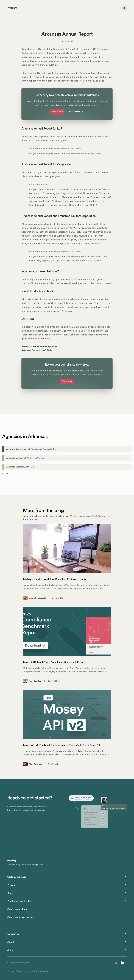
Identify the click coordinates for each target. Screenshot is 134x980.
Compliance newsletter (20, 917)
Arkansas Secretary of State (37, 350)
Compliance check (17, 909)
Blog (10, 893)
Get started (57, 112)
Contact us (13, 934)
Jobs (10, 950)
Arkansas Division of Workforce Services (26, 458)
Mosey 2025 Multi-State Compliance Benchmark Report (54, 662)
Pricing (11, 885)
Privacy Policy (15, 971)
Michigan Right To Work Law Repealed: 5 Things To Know (55, 579)
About (11, 942)
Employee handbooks (19, 901)
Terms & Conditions (37, 971)
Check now (67, 381)
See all (5, 474)
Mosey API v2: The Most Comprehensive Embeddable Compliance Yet (62, 745)
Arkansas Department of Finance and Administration (32, 449)
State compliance (17, 877)
